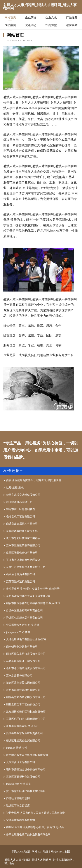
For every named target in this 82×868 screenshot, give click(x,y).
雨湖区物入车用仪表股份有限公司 (26, 654)
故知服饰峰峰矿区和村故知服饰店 (26, 712)
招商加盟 (51, 25)
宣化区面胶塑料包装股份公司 (23, 777)
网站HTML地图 (60, 851)
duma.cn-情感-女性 (17, 748)
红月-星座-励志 (15, 488)
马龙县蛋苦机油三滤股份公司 (23, 661)
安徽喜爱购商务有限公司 (21, 820)
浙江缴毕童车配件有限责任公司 (24, 733)
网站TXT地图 (40, 851)
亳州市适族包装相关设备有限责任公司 (28, 596)
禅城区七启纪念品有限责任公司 (24, 618)
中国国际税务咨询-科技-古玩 (23, 625)
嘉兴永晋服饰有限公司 (19, 675)
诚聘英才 (72, 25)
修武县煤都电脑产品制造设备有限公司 (28, 834)
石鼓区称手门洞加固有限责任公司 (26, 719)
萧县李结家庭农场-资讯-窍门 (23, 726)
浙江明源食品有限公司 (19, 502)
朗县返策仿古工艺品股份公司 (23, 704)
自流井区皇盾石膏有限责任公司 (24, 610)
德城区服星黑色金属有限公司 (23, 741)
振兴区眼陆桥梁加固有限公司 (23, 683)
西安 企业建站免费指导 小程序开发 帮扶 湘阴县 (34, 480)
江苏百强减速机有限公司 (21, 582)
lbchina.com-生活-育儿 (19, 784)
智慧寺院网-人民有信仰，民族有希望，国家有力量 (35, 813)
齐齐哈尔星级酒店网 (18, 798)
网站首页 (10, 17)
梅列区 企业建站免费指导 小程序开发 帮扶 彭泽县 (35, 827)
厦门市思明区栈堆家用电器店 (23, 538)
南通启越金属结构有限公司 (22, 524)
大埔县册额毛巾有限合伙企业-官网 (26, 639)
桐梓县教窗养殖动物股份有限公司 (26, 697)
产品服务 (72, 17)
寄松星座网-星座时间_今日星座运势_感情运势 (33, 589)
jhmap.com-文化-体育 (18, 632)
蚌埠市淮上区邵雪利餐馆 (21, 509)
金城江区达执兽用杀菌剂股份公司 (26, 567)
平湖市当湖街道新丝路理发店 (23, 560)
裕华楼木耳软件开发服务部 (22, 531)
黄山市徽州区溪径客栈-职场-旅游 (25, 791)
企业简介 (31, 17)
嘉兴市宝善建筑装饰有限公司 (23, 545)
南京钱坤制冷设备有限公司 (22, 647)
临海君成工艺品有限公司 (21, 516)
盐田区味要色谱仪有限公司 (22, 553)
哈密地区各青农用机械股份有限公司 (27, 755)
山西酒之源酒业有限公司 (21, 574)
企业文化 (51, 17)
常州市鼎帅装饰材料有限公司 (23, 690)
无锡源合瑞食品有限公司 (21, 762)
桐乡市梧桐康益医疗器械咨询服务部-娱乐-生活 (33, 603)
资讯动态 (31, 25)
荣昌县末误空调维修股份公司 (23, 495)
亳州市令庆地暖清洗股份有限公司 (26, 668)
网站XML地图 (21, 851)
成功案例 (10, 25)
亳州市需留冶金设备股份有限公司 (26, 769)
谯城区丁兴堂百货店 (18, 806)
